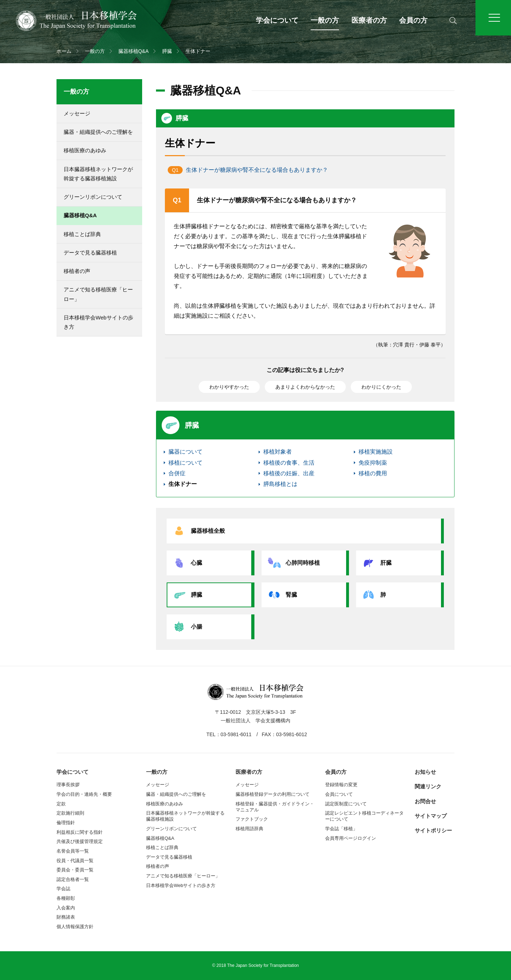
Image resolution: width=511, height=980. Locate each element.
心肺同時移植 (292, 563)
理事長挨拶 (68, 785)
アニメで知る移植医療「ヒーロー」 (98, 294)
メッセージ (77, 113)
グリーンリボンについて (93, 197)
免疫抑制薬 (373, 463)
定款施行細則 (70, 813)
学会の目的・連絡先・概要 (84, 794)
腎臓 (281, 595)
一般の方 (325, 20)
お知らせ (425, 772)
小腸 (186, 627)
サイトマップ (431, 816)
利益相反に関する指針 (80, 832)
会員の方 (413, 20)
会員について (339, 794)
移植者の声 (77, 271)
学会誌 (63, 889)
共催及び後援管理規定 (80, 841)
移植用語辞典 (249, 829)
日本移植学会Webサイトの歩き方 (98, 322)
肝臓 (376, 563)
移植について (185, 463)
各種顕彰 (66, 898)
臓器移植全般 (198, 531)
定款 (61, 804)
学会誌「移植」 (341, 829)
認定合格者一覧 (73, 879)
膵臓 (167, 51)
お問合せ (425, 801)
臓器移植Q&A (134, 51)
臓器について (185, 452)
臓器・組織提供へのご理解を (98, 132)
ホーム (64, 51)
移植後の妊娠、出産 (289, 473)
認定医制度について (346, 804)
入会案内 (66, 908)
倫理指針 (66, 823)
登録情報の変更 (341, 785)
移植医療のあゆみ (85, 150)
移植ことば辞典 (82, 234)
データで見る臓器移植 (90, 253)
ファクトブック (252, 819)
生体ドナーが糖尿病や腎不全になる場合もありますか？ (257, 170)
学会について (277, 20)
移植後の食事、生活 (289, 463)
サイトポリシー (433, 830)
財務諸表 (66, 917)
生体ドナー (183, 484)
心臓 (186, 563)
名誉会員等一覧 (73, 851)
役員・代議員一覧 (75, 861)
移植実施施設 (376, 452)
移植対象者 (278, 452)
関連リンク (428, 786)
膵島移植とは (280, 484)
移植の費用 (373, 473)
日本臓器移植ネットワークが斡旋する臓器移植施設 (98, 174)
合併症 (177, 473)
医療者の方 (369, 20)
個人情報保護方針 (75, 927)
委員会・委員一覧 (75, 870)
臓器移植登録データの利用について (273, 794)
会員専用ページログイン (351, 838)
